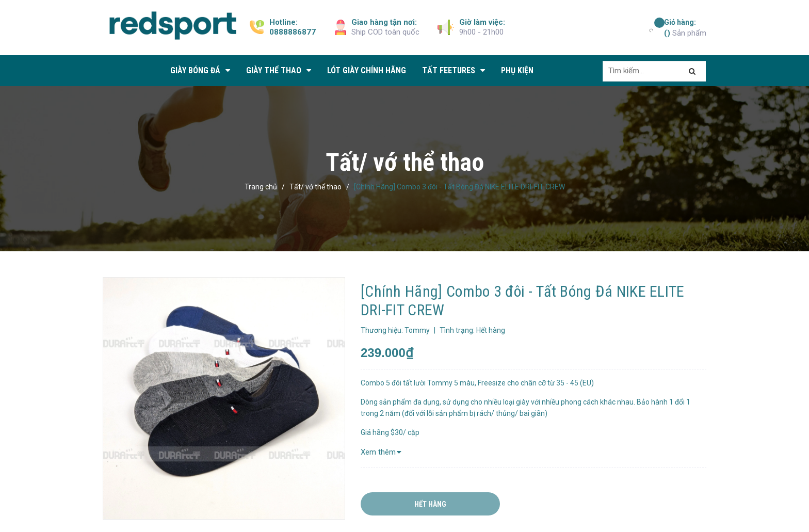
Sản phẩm (685, 27)
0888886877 (293, 32)
